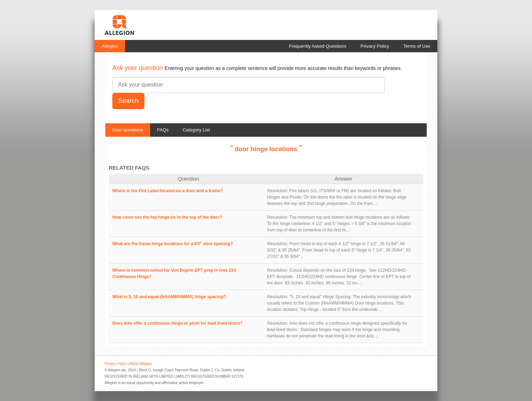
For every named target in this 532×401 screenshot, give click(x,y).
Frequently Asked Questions (318, 46)
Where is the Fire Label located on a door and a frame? (168, 191)
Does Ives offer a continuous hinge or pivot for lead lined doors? (178, 323)
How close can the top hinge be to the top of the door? (167, 217)
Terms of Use (417, 46)
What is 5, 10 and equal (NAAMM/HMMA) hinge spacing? (169, 297)
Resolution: (278, 191)
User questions (128, 130)
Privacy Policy (375, 46)
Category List (196, 130)
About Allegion (141, 364)
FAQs (163, 130)
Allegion (110, 46)
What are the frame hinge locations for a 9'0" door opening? (173, 244)
